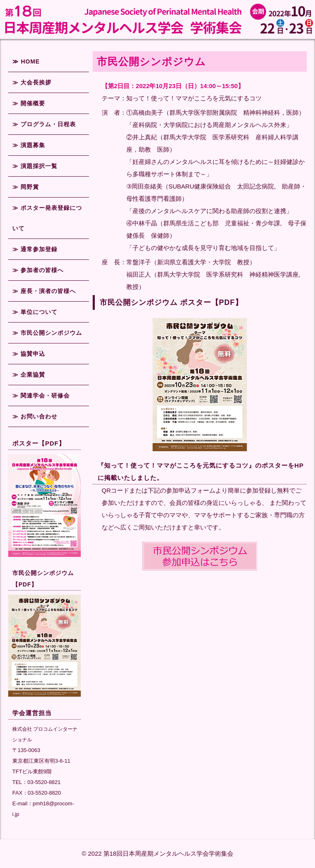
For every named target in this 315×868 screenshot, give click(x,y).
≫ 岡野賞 (26, 187)
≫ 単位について (35, 312)
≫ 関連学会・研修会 (41, 395)
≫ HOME (26, 61)
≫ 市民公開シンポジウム (47, 333)
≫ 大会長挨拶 (32, 82)
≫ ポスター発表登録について (47, 218)
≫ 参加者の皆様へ (38, 270)
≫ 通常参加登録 (35, 249)
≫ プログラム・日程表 (44, 124)
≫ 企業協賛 (29, 375)
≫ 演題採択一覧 (35, 166)
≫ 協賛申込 (29, 354)
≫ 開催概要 (29, 103)
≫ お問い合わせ (35, 416)
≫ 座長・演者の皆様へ (44, 291)
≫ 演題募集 (29, 145)
